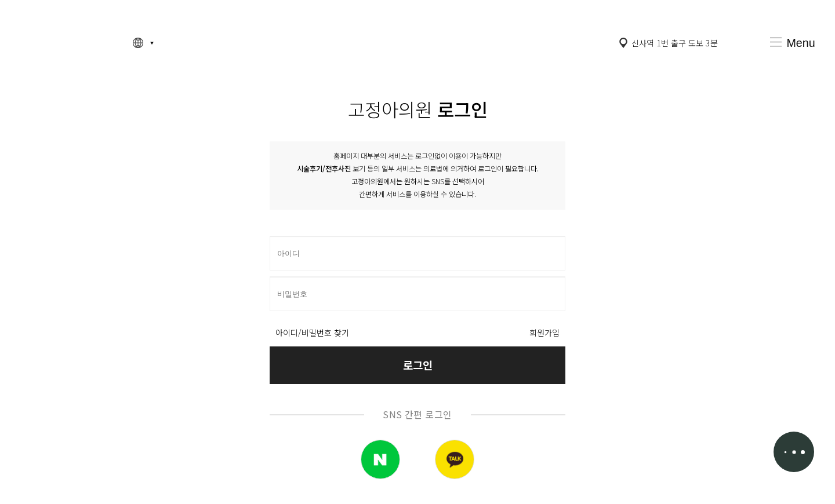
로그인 (418, 365)
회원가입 (544, 333)
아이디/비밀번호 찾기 (312, 333)
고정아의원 (66, 43)
